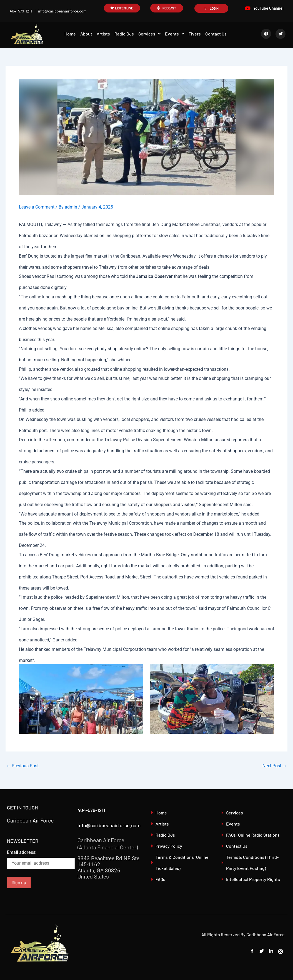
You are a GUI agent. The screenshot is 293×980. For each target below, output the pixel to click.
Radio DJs (124, 34)
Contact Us (216, 34)
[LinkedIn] (271, 951)
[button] (149, 34)
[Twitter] (262, 951)
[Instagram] (281, 951)
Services (149, 34)
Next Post (275, 766)
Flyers (195, 34)
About (86, 34)
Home (70, 34)
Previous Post (22, 766)
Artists (103, 34)
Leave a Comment (37, 207)
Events (175, 34)
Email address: (41, 859)
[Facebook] (252, 951)
